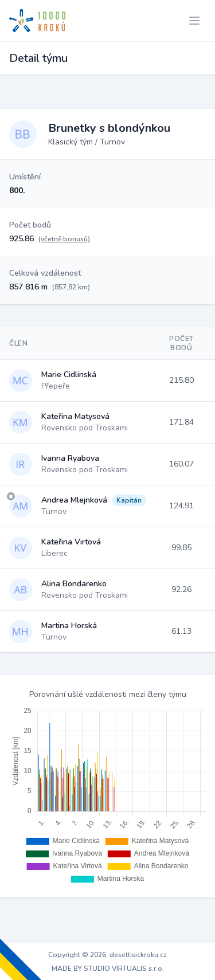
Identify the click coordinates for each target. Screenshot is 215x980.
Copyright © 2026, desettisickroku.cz (107, 955)
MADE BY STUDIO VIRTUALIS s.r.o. (108, 969)
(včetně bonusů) (64, 239)
